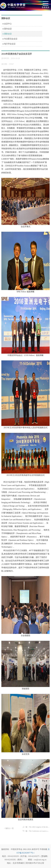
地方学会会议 (10, 44)
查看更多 (46, 7)
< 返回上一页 (9, 828)
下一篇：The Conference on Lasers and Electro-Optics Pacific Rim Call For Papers (36, 831)
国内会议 (8, 29)
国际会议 (8, 34)
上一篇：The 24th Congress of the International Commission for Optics (36, 827)
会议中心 (8, 24)
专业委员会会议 (11, 39)
